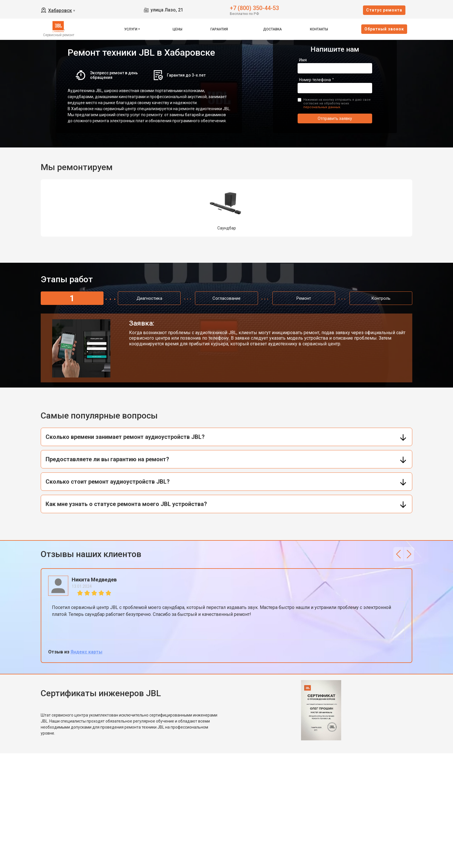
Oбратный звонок (384, 29)
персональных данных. (322, 107)
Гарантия (219, 29)
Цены (177, 29)
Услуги (131, 29)
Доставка (273, 29)
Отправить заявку (335, 118)
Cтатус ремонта (384, 10)
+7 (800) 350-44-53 (254, 8)
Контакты (319, 29)
